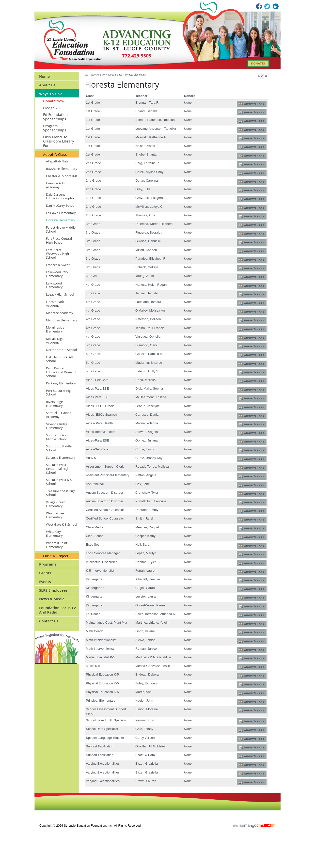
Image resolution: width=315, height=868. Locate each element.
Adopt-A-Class (115, 75)
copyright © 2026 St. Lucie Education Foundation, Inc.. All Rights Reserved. (90, 852)
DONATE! (258, 63)
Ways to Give (98, 75)
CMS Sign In (38, 823)
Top (87, 75)
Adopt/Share (253, 104)
